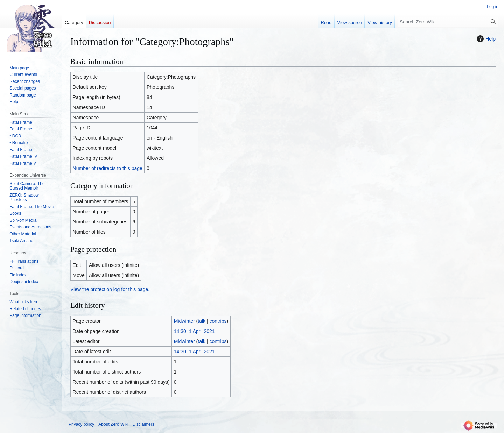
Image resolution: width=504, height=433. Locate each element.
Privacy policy (81, 424)
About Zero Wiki (113, 424)
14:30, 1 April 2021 (194, 331)
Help (485, 39)
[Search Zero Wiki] (448, 22)
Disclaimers (143, 424)
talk (202, 321)
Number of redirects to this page (108, 168)
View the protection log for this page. (110, 289)
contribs (218, 321)
